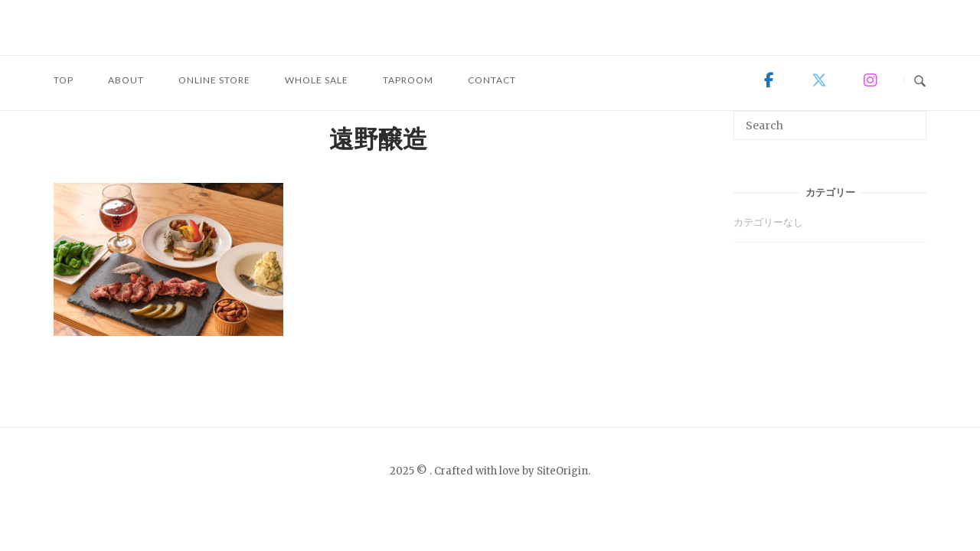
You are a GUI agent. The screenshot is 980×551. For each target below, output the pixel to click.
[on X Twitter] (819, 80)
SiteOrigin (562, 471)
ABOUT (126, 80)
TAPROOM (408, 80)
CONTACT (492, 80)
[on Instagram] (870, 80)
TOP (64, 80)
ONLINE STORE (214, 80)
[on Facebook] (769, 80)
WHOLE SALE (317, 80)
